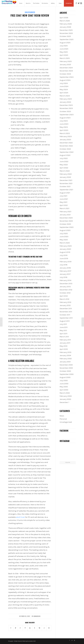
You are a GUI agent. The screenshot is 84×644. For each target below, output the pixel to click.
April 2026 (64, 18)
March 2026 (65, 21)
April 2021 (64, 205)
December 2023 (66, 105)
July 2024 (64, 83)
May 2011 (63, 330)
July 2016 (63, 277)
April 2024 (64, 93)
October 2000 (65, 371)
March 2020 (65, 243)
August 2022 (65, 155)
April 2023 (64, 130)
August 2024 (65, 80)
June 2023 (64, 124)
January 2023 (65, 140)
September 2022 (67, 152)
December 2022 (66, 143)
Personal (63, 419)
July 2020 (64, 233)
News (62, 416)
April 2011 (63, 334)
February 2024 (66, 99)
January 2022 (65, 177)
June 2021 (64, 199)
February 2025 (66, 61)
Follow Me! (68, 462)
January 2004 (65, 355)
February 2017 (65, 271)
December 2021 (66, 180)
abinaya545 (37, 616)
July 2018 (63, 265)
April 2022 (64, 168)
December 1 (64, 402)
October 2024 (65, 74)
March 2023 (65, 133)
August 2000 (65, 377)
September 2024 (67, 77)
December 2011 (66, 309)
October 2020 (65, 224)
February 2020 (66, 246)
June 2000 (64, 384)
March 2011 (64, 337)
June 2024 (64, 86)
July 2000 (64, 381)
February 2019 (66, 262)
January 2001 (65, 362)
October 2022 (65, 149)
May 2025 (64, 52)
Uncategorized (30, 12)
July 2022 (64, 158)
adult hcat (20, 517)
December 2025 (66, 30)
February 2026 (66, 24)
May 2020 (64, 240)
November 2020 (66, 221)
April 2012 (64, 296)
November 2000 (66, 368)
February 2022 (66, 174)
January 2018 (65, 268)
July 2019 (63, 255)
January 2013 (65, 287)
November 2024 (66, 71)
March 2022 (65, 171)
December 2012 (66, 290)
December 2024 (66, 68)
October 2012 (65, 293)
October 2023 (65, 111)
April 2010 (64, 349)
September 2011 (66, 318)
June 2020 (64, 237)
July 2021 (63, 196)
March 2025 (65, 58)
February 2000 (66, 396)
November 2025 (66, 33)
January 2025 (65, 65)
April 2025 (64, 55)
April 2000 (64, 390)
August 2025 (65, 43)
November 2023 (66, 108)
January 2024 (65, 102)
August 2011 (65, 321)
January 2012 (65, 305)
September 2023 (67, 115)
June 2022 (64, 161)
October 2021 (65, 186)
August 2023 (65, 118)
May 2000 (64, 387)
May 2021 (63, 202)
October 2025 (65, 36)
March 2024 (65, 96)
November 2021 (66, 183)
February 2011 (65, 340)
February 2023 (66, 136)
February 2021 (65, 212)
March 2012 (64, 299)
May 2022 (64, 165)
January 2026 (65, 27)
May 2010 (63, 346)
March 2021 (64, 208)
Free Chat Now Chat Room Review (30, 15)
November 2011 (66, 312)
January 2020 (65, 249)
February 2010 (65, 352)
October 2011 (65, 315)
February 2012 (65, 302)
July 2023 (64, 121)
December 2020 (66, 218)
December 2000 (66, 365)
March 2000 (65, 393)
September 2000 (67, 374)
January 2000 (65, 399)
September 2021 (66, 190)
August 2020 (65, 230)
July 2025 (64, 46)
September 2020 (67, 227)
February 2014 (65, 280)
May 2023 (64, 127)
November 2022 (66, 146)
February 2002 (66, 359)
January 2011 (65, 343)
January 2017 (65, 274)
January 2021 (65, 215)
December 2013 (66, 284)
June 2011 (64, 327)
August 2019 (65, 252)
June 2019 (64, 258)
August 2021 (65, 193)
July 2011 (63, 324)
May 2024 (64, 90)
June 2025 (64, 49)
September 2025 (67, 39)
